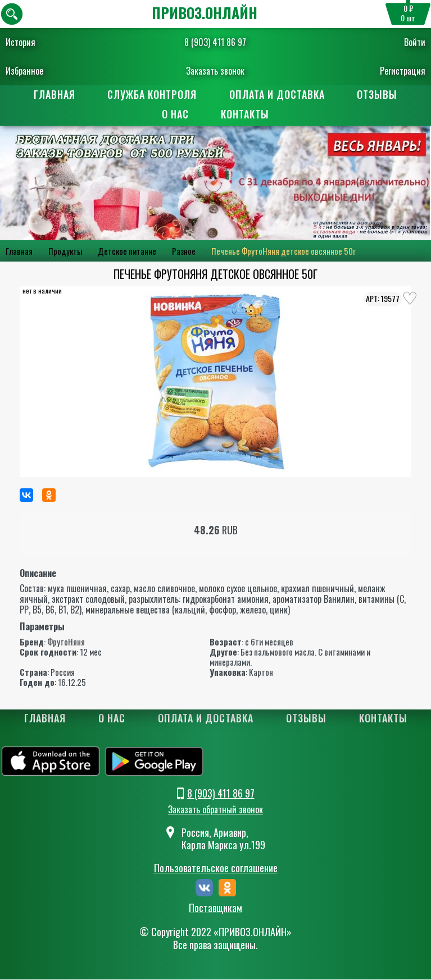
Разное (184, 251)
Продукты (65, 251)
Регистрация (403, 71)
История (21, 42)
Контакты (246, 115)
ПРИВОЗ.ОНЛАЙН (205, 13)
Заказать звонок (215, 71)
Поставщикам (215, 909)
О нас (175, 115)
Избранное (24, 71)
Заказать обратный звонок (215, 809)
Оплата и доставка (277, 94)
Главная (54, 94)
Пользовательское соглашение (216, 868)
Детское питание (127, 251)
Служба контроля (152, 94)
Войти (415, 42)
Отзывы (378, 94)
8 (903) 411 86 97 (215, 42)
